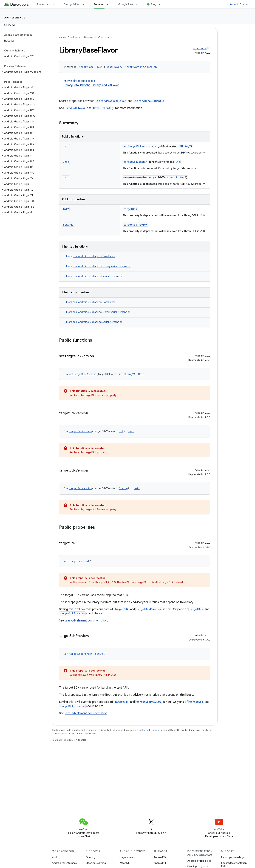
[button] (23, 56)
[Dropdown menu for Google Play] (138, 4)
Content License (150, 730)
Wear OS (125, 863)
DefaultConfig (103, 108)
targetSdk (130, 209)
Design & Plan (72, 4)
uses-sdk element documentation (86, 621)
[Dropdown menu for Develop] (109, 4)
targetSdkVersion (135, 162)
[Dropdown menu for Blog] (161, 4)
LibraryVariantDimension (140, 67)
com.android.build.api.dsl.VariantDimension (98, 276)
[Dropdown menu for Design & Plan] (85, 4)
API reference (15, 18)
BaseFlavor (114, 67)
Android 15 (160, 857)
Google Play (126, 4)
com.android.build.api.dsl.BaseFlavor (94, 256)
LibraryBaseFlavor (90, 67)
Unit (66, 146)
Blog (154, 4)
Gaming (90, 857)
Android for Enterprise (64, 863)
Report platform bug (232, 857)
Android (56, 857)
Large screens (127, 857)
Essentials (43, 4)
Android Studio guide (199, 861)
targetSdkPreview (135, 225)
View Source (200, 49)
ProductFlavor (75, 108)
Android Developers (69, 37)
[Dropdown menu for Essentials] (55, 4)
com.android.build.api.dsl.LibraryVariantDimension (102, 266)
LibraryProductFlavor (105, 85)
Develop (89, 37)
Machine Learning (96, 863)
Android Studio (239, 4)
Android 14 (160, 863)
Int (178, 162)
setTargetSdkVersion (138, 146)
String (185, 146)
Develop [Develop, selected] (99, 4)
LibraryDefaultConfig (77, 85)
